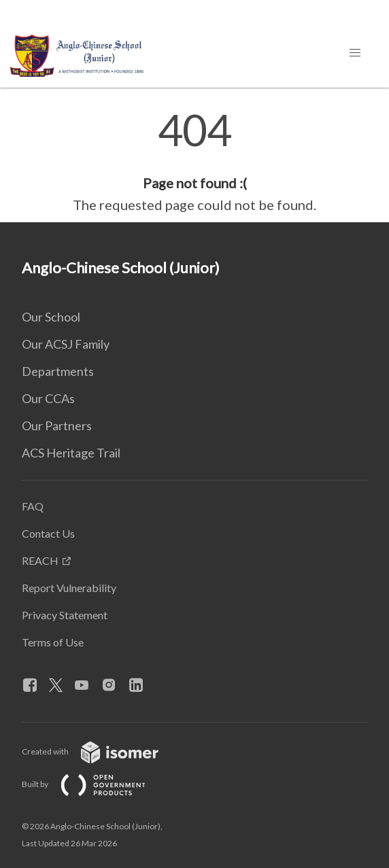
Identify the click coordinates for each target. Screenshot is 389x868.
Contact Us (48, 533)
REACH (40, 560)
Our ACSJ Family (66, 344)
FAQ (33, 506)
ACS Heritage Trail (71, 453)
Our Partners (57, 426)
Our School (51, 317)
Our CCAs (48, 398)
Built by (95, 784)
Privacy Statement (65, 615)
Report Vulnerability (69, 588)
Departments (58, 371)
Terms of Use (53, 642)
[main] (194, 162)
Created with (101, 751)
